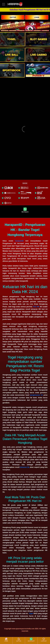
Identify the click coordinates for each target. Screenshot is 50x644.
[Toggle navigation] (4, 4)
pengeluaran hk (36, 395)
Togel (31, 613)
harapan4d (19, 241)
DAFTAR (13, 17)
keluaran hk (25, 467)
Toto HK (36, 307)
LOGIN (37, 17)
